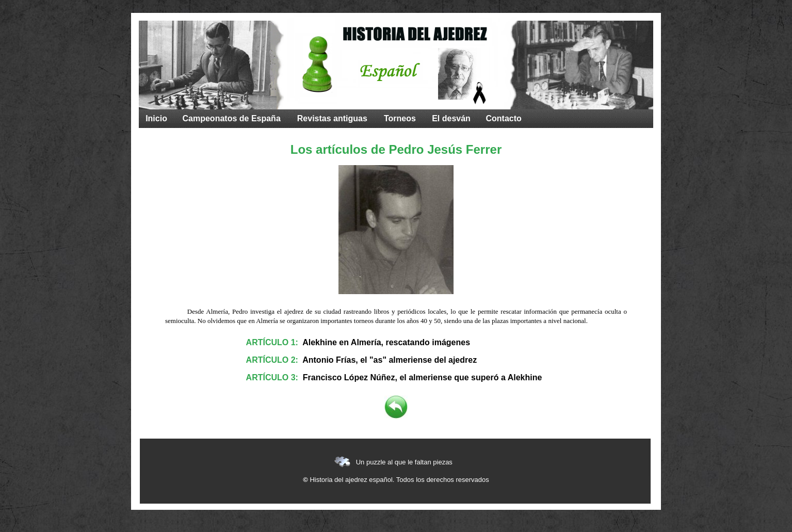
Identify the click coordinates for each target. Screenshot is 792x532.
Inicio (156, 118)
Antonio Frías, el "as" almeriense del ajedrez (390, 360)
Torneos (400, 118)
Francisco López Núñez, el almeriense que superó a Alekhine (423, 377)
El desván (451, 118)
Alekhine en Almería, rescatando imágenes (386, 342)
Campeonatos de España (232, 118)
